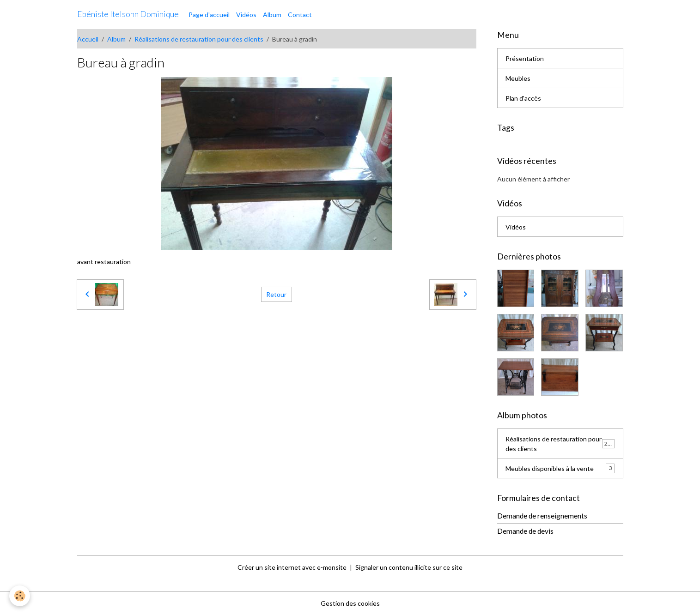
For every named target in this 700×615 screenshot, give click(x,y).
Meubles (518, 78)
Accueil (88, 39)
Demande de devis (525, 531)
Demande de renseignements (542, 516)
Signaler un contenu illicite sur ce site (409, 567)
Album (272, 15)
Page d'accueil (209, 15)
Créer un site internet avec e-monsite (292, 567)
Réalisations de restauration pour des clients (199, 39)
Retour (276, 294)
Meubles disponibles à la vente (560, 468)
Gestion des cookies (350, 603)
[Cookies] (20, 596)
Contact (300, 15)
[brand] (128, 14)
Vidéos (246, 15)
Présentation (525, 58)
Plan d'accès (523, 98)
